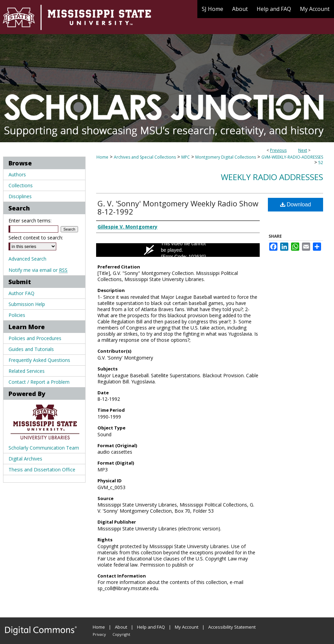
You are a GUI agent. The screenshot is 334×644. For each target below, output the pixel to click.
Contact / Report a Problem (39, 382)
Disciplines (20, 196)
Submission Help (27, 304)
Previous (278, 150)
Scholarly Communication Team (44, 448)
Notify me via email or (38, 270)
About (121, 627)
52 (321, 163)
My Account (187, 627)
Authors (17, 174)
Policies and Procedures (35, 338)
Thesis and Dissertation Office (42, 470)
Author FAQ (21, 293)
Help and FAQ (151, 627)
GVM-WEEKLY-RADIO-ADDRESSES (292, 157)
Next (303, 150)
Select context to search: (36, 238)
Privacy (99, 634)
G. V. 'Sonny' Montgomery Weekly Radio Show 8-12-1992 (178, 207)
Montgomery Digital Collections (226, 157)
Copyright (121, 634)
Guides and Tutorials (31, 349)
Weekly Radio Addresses (272, 177)
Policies (17, 315)
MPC (186, 157)
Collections (21, 185)
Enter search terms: (30, 221)
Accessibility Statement (232, 627)
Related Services (27, 371)
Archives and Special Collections (145, 157)
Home (102, 157)
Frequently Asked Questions (39, 360)
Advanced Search (27, 259)
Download (296, 204)
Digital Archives (25, 459)
